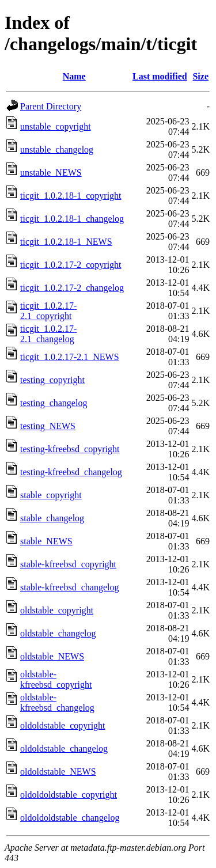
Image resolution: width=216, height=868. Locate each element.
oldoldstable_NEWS (58, 772)
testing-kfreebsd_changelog (71, 472)
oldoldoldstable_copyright (69, 795)
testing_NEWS (48, 426)
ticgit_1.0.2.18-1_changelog (72, 219)
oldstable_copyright (57, 610)
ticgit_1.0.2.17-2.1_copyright (48, 311)
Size (200, 76)
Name (74, 76)
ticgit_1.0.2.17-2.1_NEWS (70, 357)
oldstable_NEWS (52, 656)
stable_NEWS (46, 541)
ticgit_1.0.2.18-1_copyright (71, 196)
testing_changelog (54, 403)
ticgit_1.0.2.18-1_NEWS (66, 242)
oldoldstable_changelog (64, 748)
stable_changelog (52, 518)
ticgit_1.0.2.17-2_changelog (72, 288)
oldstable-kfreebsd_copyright (56, 679)
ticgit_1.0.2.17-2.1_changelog (48, 334)
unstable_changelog (57, 149)
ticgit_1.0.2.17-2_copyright (71, 265)
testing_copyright (52, 380)
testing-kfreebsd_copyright (70, 449)
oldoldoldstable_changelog (70, 818)
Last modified (160, 76)
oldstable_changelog (58, 633)
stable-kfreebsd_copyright (68, 564)
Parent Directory (51, 106)
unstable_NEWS (51, 173)
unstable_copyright (56, 126)
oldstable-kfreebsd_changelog (57, 702)
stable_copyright (51, 495)
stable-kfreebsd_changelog (69, 587)
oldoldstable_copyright (63, 725)
